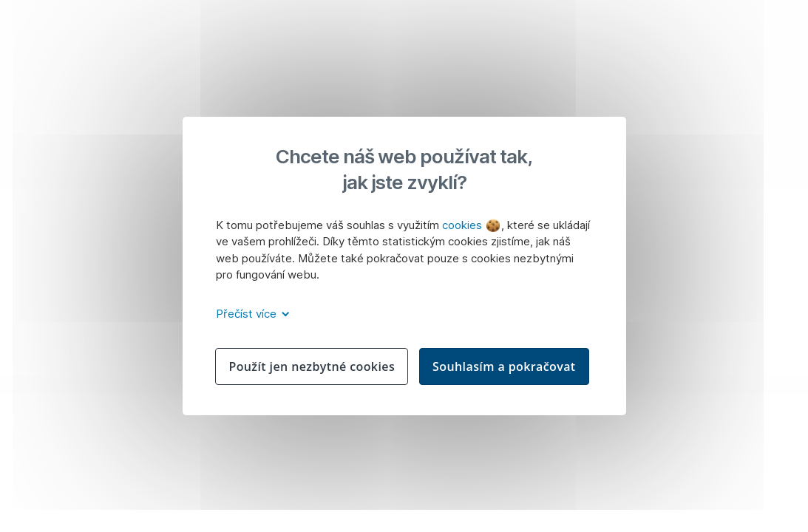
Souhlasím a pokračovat (504, 366)
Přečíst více (250, 314)
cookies (471, 225)
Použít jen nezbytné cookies (312, 366)
